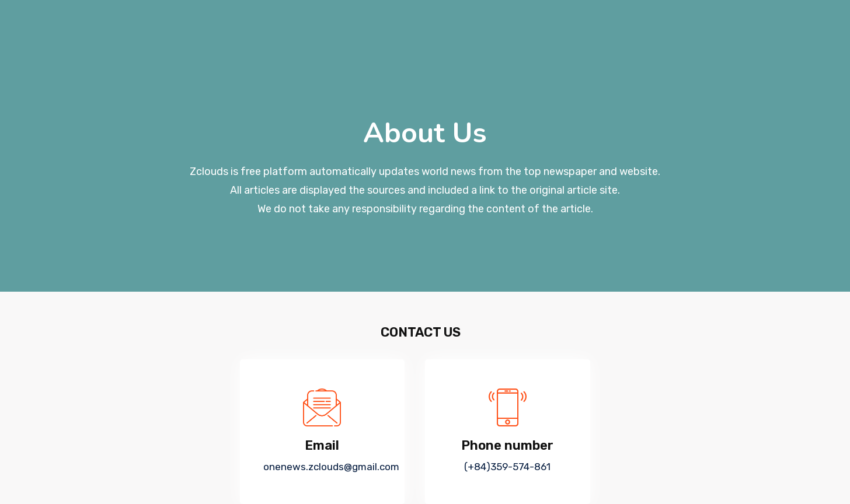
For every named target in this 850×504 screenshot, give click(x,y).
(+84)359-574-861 (507, 467)
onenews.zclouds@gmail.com (331, 467)
